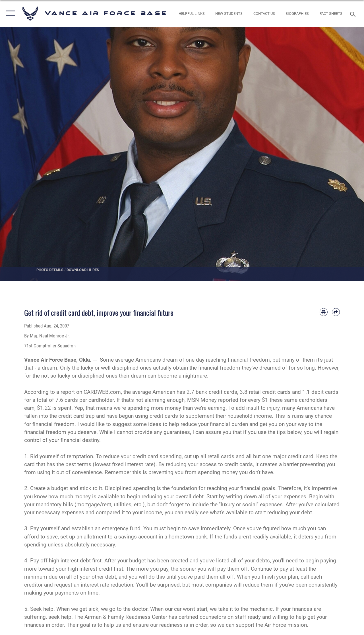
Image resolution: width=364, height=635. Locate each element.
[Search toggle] (354, 14)
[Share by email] (336, 312)
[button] (9, 14)
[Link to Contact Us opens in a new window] (264, 14)
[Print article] (324, 312)
